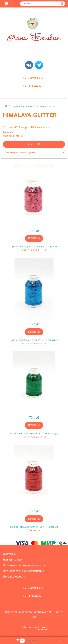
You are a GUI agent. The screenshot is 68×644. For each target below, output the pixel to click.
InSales (43, 627)
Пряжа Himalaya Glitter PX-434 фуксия (34, 247)
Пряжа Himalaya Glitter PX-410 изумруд (34, 434)
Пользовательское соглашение (23, 571)
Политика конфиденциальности (24, 565)
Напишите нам (13, 560)
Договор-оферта (14, 577)
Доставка (9, 554)
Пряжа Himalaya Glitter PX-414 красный (34, 527)
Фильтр (34, 144)
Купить (34, 238)
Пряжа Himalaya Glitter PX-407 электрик (34, 340)
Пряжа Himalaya (22, 106)
